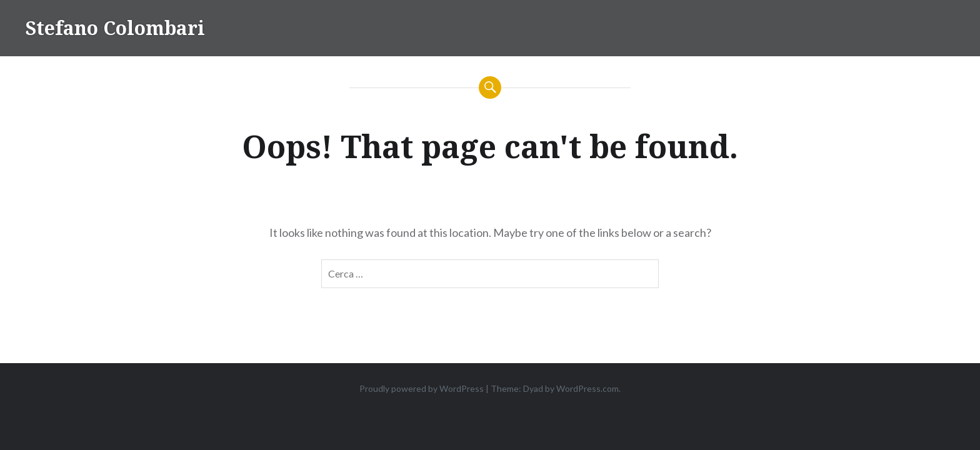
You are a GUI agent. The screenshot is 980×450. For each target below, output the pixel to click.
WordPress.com (587, 388)
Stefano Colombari (115, 28)
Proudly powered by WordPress (422, 388)
